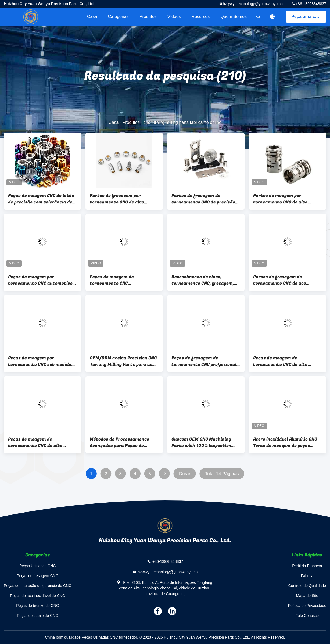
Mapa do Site (307, 596)
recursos (201, 17)
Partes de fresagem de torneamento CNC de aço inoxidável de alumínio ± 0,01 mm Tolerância (284, 280)
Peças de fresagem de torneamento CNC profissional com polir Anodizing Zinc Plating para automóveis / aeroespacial (206, 361)
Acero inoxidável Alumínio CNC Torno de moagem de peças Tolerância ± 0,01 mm (285, 442)
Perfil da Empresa (307, 566)
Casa (92, 17)
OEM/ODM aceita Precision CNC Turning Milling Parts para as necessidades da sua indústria (123, 361)
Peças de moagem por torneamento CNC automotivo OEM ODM (40, 280)
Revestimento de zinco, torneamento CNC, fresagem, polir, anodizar (203, 280)
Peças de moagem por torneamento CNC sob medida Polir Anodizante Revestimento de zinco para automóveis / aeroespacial (42, 361)
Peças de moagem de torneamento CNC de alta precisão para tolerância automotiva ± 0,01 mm (35, 442)
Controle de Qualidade (307, 586)
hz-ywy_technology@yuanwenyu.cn (253, 4)
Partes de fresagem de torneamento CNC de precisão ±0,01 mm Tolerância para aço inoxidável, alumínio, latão (203, 199)
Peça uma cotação (309, 17)
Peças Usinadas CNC (37, 566)
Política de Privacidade (307, 606)
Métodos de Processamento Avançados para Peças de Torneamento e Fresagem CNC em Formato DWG (122, 442)
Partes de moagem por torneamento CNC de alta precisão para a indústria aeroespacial (280, 199)
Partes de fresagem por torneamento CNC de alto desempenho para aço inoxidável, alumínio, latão (118, 199)
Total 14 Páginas (222, 474)
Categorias (118, 17)
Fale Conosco (307, 616)
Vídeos (174, 17)
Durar (185, 474)
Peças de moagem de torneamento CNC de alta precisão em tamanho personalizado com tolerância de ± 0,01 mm (285, 361)
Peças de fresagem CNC (37, 576)
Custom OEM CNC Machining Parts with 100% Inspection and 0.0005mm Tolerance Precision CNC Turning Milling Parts (203, 442)
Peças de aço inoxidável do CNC (37, 596)
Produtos (148, 17)
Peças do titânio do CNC (37, 616)
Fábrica (307, 576)
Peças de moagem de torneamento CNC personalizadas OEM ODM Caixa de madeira (123, 280)
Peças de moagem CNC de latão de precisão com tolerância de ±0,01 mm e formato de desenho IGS (42, 199)
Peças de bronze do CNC (37, 606)
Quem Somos (234, 17)
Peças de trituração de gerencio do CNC (37, 586)
